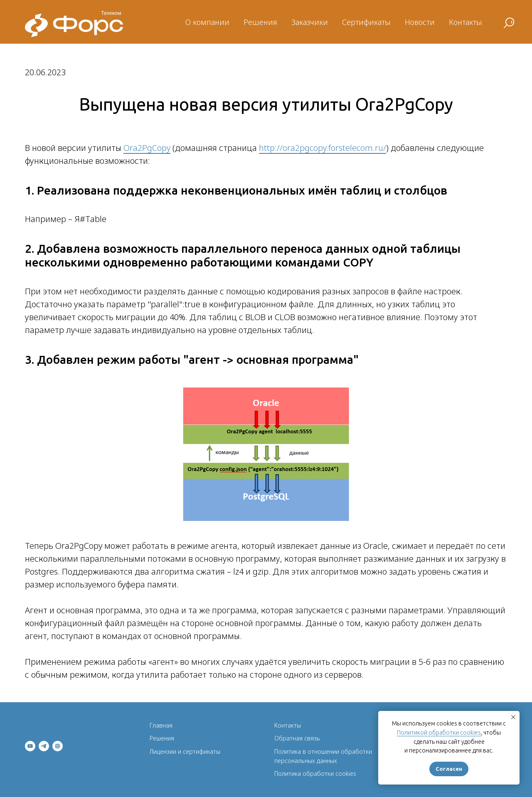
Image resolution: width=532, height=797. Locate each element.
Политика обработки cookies (315, 774)
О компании (207, 22)
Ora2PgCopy (147, 148)
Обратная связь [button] (297, 738)
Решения (260, 22)
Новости (420, 22)
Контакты (465, 22)
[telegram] (44, 746)
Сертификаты (366, 22)
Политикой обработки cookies (439, 733)
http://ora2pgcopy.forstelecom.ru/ (323, 148)
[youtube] (30, 746)
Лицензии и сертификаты (185, 751)
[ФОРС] (58, 746)
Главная (161, 725)
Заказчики (310, 22)
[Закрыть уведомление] (513, 717)
